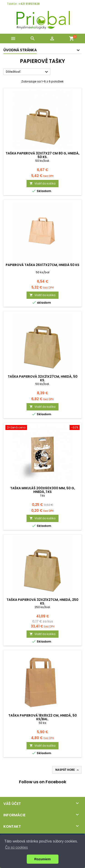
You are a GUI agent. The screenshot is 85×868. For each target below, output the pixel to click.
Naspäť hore (67, 770)
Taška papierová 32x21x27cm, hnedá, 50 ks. (43, 378)
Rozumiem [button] (42, 859)
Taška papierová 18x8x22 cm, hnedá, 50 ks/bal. (43, 717)
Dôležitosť (28, 72)
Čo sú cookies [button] (16, 847)
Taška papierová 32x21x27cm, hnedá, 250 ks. (42, 602)
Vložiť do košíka (42, 183)
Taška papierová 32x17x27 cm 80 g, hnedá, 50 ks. (43, 155)
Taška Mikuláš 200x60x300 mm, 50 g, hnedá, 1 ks (43, 490)
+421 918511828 (29, 4)
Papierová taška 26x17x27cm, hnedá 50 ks (42, 265)
